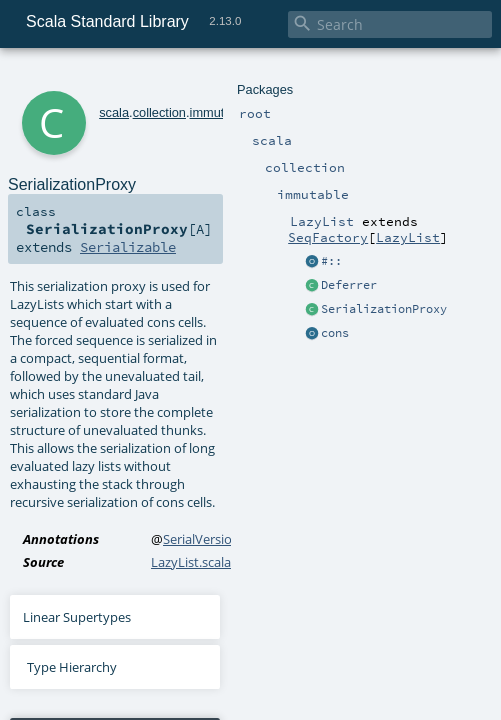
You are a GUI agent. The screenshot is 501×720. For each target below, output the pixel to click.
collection (159, 112)
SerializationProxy (384, 309)
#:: (331, 261)
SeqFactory (328, 237)
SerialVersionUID (212, 539)
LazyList (408, 237)
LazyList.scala (191, 562)
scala (114, 112)
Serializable (128, 247)
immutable (219, 112)
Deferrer (349, 285)
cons (335, 333)
